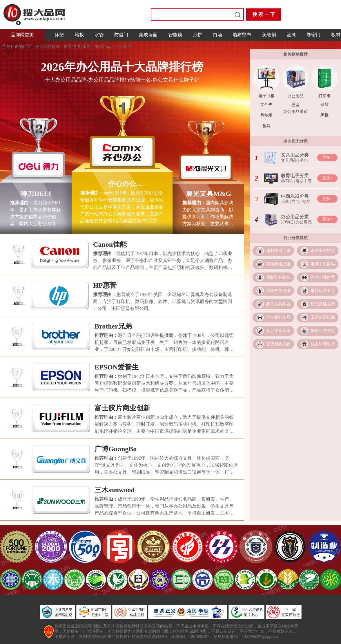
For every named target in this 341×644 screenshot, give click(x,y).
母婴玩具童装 (323, 291)
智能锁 (175, 35)
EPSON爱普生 (117, 367)
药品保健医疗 (323, 304)
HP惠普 (105, 285)
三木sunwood (115, 490)
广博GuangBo (116, 449)
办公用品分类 (295, 217)
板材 (336, 35)
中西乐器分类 (295, 196)
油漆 (291, 35)
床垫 (59, 35)
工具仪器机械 (323, 317)
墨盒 (295, 105)
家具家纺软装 (323, 251)
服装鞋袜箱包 (278, 277)
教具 (266, 126)
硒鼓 (324, 105)
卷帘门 (313, 35)
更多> (327, 157)
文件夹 (266, 105)
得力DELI (36, 194)
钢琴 (306, 202)
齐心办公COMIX (122, 184)
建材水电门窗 (278, 251)
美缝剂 (269, 35)
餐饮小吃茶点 (323, 331)
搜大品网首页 (48, 47)
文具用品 (289, 160)
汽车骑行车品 (278, 317)
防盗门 (121, 35)
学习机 (287, 181)
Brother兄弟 (113, 326)
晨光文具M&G (208, 194)
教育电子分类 (295, 175)
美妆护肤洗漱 (278, 291)
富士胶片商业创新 (122, 408)
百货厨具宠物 (278, 344)
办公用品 (103, 47)
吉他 (295, 202)
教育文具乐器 (278, 304)
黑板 (324, 115)
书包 (304, 160)
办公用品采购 (295, 112)
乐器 (285, 202)
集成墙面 (148, 35)
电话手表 (304, 181)
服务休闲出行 (323, 344)
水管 (99, 35)
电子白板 (266, 96)
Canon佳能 (110, 244)
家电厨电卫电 (278, 264)
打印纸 (324, 96)
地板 (79, 35)
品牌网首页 (22, 35)
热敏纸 (266, 115)
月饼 (197, 35)
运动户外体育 (323, 277)
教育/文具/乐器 (77, 47)
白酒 (217, 35)
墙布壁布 (242, 35)
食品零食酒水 (278, 331)
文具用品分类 (295, 155)
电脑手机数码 (323, 264)
